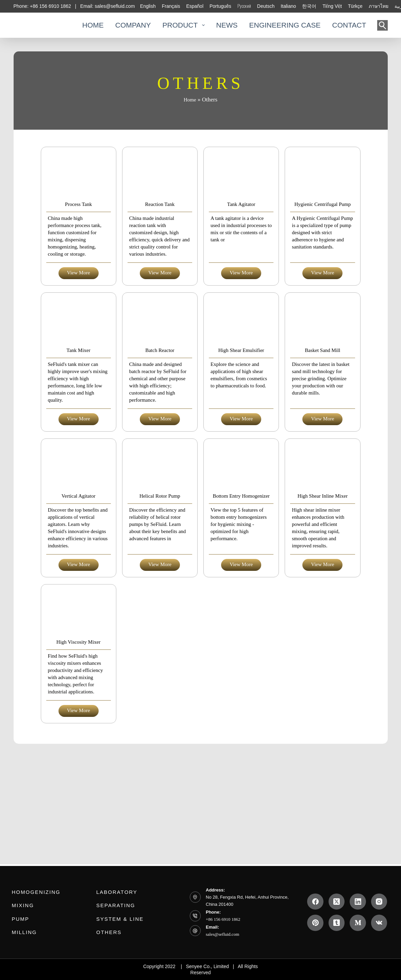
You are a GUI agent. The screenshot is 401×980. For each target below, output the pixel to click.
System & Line (113, 918)
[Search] (382, 25)
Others (106, 930)
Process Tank (78, 224)
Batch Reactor (160, 390)
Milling (22, 930)
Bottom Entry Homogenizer (241, 556)
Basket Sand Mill (323, 390)
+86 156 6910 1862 (223, 920)
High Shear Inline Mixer (323, 556)
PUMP (20, 918)
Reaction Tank (160, 224)
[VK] (379, 923)
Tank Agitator (241, 224)
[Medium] (358, 923)
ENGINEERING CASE (285, 25)
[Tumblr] (337, 923)
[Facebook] (315, 902)
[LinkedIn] (358, 902)
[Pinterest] (315, 923)
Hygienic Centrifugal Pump (323, 224)
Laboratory (112, 894)
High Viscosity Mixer (78, 721)
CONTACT (349, 25)
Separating (111, 906)
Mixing (21, 906)
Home (190, 100)
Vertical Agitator (79, 556)
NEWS (227, 25)
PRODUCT (183, 25)
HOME (93, 25)
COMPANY (133, 25)
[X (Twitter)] (337, 902)
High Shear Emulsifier (241, 390)
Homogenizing (30, 894)
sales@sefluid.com (222, 935)
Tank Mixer (78, 390)
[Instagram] (379, 902)
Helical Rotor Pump (160, 556)
